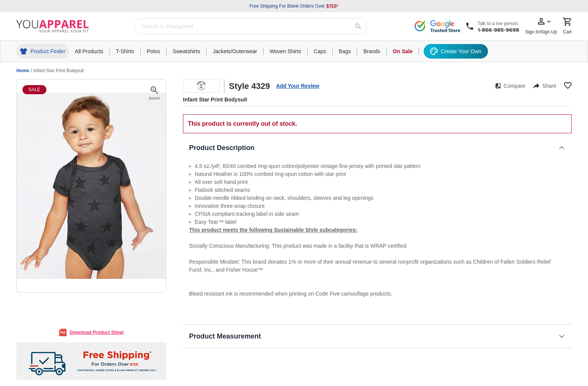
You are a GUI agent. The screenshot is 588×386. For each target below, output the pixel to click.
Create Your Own (456, 51)
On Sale (403, 51)
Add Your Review (298, 86)
